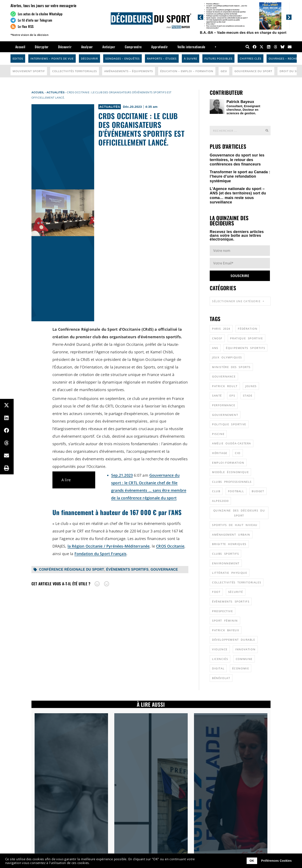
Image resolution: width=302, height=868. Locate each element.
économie (241, 668)
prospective (223, 611)
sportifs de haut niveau (235, 525)
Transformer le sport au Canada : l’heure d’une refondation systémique (240, 176)
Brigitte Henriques (229, 544)
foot (216, 592)
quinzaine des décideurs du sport (239, 513)
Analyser (87, 47)
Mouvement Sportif (29, 71)
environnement (226, 563)
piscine (218, 434)
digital (218, 668)
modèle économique (230, 472)
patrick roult (225, 386)
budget (258, 491)
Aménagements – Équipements (129, 71)
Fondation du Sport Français (100, 554)
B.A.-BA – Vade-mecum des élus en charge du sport (243, 33)
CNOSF (217, 338)
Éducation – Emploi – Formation (187, 71)
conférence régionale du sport (72, 569)
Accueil (20, 47)
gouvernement (225, 415)
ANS (215, 348)
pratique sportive (246, 338)
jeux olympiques (227, 357)
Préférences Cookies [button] (276, 861)
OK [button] (252, 861)
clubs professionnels (232, 482)
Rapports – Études (162, 59)
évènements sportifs (127, 569)
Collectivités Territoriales (75, 71)
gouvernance (164, 569)
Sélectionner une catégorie (238, 301)
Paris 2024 (221, 329)
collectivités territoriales (237, 582)
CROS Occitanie (170, 546)
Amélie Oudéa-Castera (232, 443)
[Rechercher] (267, 131)
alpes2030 (220, 501)
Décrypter (42, 47)
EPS (232, 396)
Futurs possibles (218, 59)
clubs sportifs (225, 554)
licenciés (220, 659)
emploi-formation (228, 463)
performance (224, 405)
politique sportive (229, 424)
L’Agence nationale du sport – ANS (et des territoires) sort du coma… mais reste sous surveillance (238, 196)
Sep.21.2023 (122, 475)
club (216, 491)
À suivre (191, 59)
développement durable (234, 640)
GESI (224, 71)
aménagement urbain (231, 535)
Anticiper (109, 47)
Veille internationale (191, 47)
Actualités (56, 92)
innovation (245, 649)
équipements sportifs (245, 348)
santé (217, 396)
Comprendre (133, 47)
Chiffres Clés (251, 59)
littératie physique (230, 573)
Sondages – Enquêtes (122, 59)
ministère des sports (231, 367)
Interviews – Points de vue (52, 59)
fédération (248, 329)
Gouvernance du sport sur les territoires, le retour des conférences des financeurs (237, 160)
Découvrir (65, 47)
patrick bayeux (226, 630)
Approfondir (159, 47)
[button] (200, 17)
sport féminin (225, 621)
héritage (220, 453)
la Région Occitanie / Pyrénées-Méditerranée (109, 546)
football (236, 491)
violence (220, 649)
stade (248, 396)
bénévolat (221, 678)
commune (244, 659)
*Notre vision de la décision (29, 35)
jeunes (251, 386)
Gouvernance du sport (253, 71)
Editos (18, 59)
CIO (238, 453)
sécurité (236, 592)
